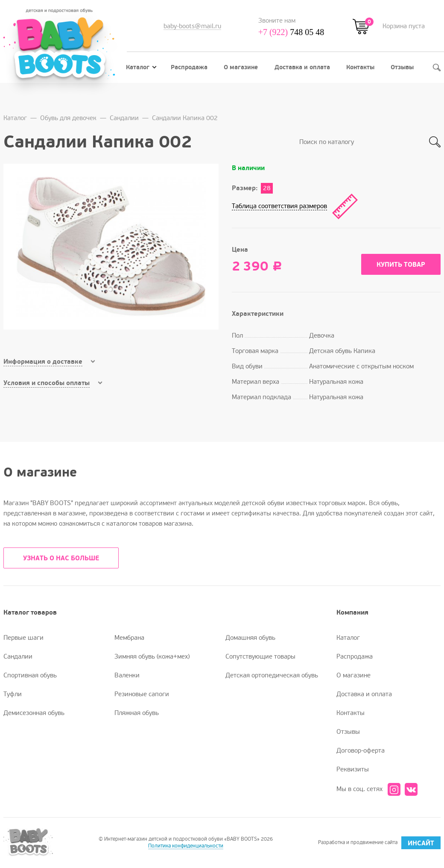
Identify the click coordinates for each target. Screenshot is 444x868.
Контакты (360, 67)
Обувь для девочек (68, 118)
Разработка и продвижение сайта (379, 843)
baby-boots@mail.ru (192, 26)
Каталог (141, 67)
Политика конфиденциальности (186, 846)
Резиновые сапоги (142, 694)
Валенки (127, 675)
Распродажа (189, 67)
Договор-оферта (361, 750)
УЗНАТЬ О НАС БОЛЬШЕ (61, 558)
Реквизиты (353, 769)
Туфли (13, 694)
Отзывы (402, 67)
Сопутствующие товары (260, 656)
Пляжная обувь (137, 713)
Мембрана (129, 638)
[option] (111, 247)
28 (267, 188)
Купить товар (401, 265)
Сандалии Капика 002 (185, 118)
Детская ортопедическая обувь (272, 675)
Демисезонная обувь (34, 713)
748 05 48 (291, 32)
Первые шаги (23, 638)
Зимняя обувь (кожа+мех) (152, 656)
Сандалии (124, 118)
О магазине (241, 67)
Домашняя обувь (250, 638)
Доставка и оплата (302, 67)
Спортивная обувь (30, 675)
